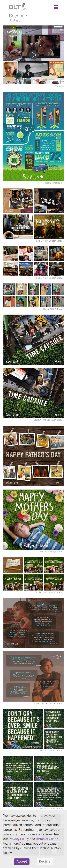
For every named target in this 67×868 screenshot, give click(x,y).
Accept (22, 862)
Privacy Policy (19, 839)
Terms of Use (45, 839)
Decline (45, 862)
